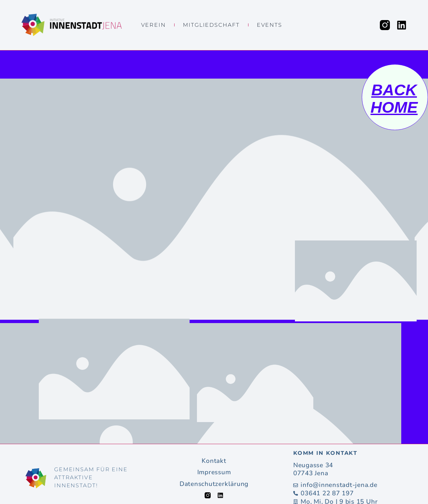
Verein (153, 25)
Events (270, 25)
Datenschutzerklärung (214, 484)
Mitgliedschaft (211, 25)
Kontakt (214, 461)
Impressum (214, 472)
